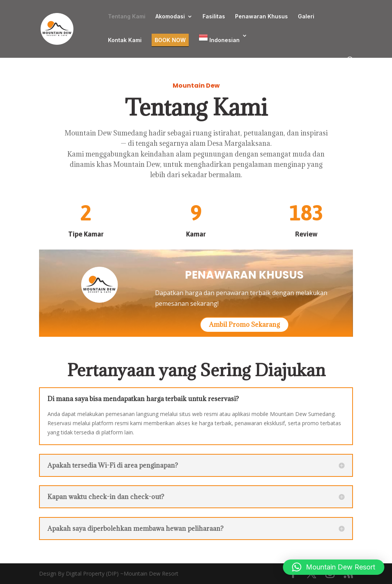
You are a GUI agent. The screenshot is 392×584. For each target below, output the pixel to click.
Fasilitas (214, 17)
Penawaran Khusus (261, 17)
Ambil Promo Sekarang (244, 325)
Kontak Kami (125, 40)
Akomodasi (170, 17)
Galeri (306, 17)
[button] (334, 567)
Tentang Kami (127, 17)
